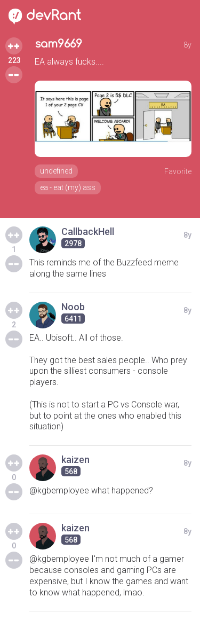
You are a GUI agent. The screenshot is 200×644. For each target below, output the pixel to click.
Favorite (178, 171)
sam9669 (58, 44)
